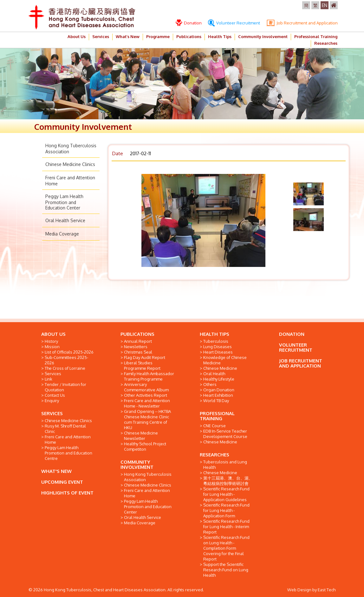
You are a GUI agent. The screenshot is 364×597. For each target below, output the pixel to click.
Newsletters (136, 347)
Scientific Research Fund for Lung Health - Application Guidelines (226, 494)
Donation (189, 23)
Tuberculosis (216, 341)
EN (325, 5)
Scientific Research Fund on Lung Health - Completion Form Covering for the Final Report (226, 548)
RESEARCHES (214, 455)
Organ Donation (219, 390)
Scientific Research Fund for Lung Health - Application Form (226, 510)
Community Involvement (263, 36)
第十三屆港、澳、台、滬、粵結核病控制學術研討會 (228, 481)
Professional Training (316, 36)
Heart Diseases (218, 352)
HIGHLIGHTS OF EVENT (67, 493)
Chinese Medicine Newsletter (141, 436)
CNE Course (214, 426)
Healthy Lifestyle (219, 379)
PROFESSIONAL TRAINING (217, 416)
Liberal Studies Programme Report (142, 365)
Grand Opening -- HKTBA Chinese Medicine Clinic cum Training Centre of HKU (147, 419)
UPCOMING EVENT (62, 482)
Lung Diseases (218, 347)
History (51, 341)
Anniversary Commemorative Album (146, 387)
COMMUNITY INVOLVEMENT (137, 464)
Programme (158, 36)
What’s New (128, 36)
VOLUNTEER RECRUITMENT (296, 347)
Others (210, 384)
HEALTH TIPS (214, 334)
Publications (189, 36)
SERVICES (52, 413)
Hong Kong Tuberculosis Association (148, 477)
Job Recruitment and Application (302, 23)
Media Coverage (62, 234)
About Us (77, 36)
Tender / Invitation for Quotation (65, 387)
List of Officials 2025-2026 (69, 352)
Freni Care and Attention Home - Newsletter (147, 403)
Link (49, 379)
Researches (326, 43)
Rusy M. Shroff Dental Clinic (65, 429)
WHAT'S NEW (56, 471)
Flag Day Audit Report (145, 357)
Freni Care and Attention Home (68, 439)
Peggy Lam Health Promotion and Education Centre (68, 453)
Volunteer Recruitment (234, 23)
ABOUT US (53, 334)
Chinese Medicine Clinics (70, 164)
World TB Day (216, 401)
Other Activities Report (146, 395)
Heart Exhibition (218, 395)
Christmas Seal (138, 352)
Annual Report (138, 341)
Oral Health (214, 374)
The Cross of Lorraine (65, 368)
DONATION (292, 334)
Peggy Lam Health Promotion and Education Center (64, 202)
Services (101, 36)
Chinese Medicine (220, 368)
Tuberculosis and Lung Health (225, 464)
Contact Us (55, 395)
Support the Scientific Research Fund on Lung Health (226, 570)
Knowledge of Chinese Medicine (225, 360)
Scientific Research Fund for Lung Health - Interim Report (226, 527)
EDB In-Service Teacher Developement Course (225, 434)
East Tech (327, 590)
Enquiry (52, 401)
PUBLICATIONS (137, 334)
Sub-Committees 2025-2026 (66, 360)
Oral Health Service (65, 220)
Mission (52, 347)
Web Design (299, 590)
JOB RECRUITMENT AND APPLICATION (301, 363)
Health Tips (220, 36)
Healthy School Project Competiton (145, 446)
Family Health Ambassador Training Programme (149, 376)
